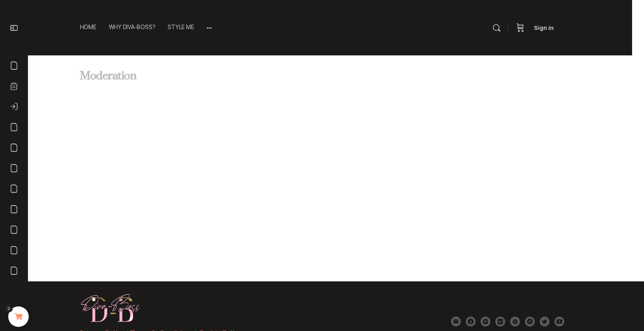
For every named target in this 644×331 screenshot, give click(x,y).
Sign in (563, 28)
